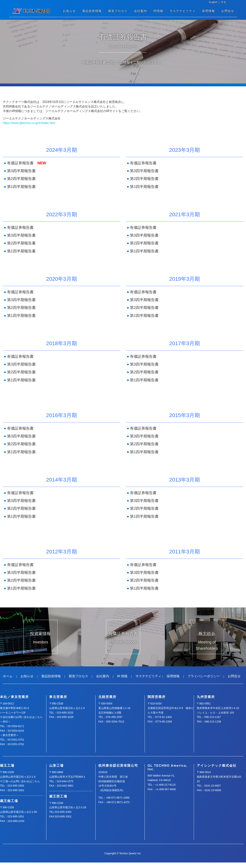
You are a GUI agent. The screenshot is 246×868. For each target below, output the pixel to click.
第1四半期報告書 (21, 187)
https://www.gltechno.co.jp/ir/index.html (29, 123)
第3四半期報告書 (21, 171)
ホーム (8, 676)
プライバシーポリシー (204, 676)
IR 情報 (122, 676)
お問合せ (228, 11)
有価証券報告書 (20, 163)
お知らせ (69, 11)
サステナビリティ (183, 11)
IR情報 (158, 11)
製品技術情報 (92, 11)
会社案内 (140, 11)
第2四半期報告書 (21, 179)
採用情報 (208, 11)
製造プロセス (118, 11)
